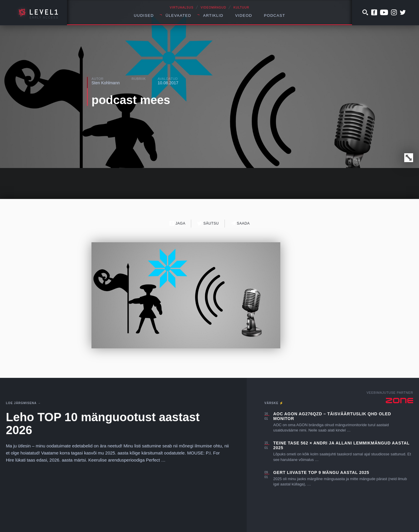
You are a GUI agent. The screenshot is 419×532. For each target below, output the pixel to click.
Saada (240, 223)
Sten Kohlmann (106, 83)
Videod (244, 15)
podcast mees (131, 100)
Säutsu (208, 223)
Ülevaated (178, 15)
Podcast (275, 15)
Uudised (144, 15)
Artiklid (213, 15)
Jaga (177, 223)
